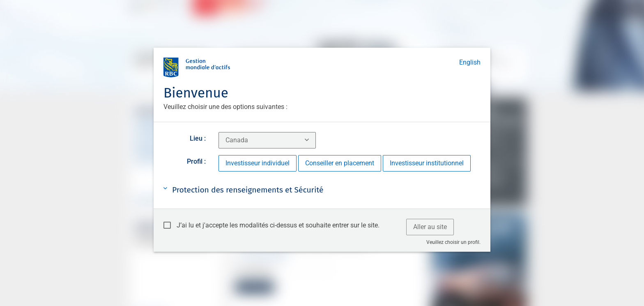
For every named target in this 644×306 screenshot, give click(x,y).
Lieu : (198, 138)
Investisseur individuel (258, 163)
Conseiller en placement (340, 163)
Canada (237, 140)
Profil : (196, 161)
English (470, 62)
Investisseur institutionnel (427, 163)
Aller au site (430, 227)
